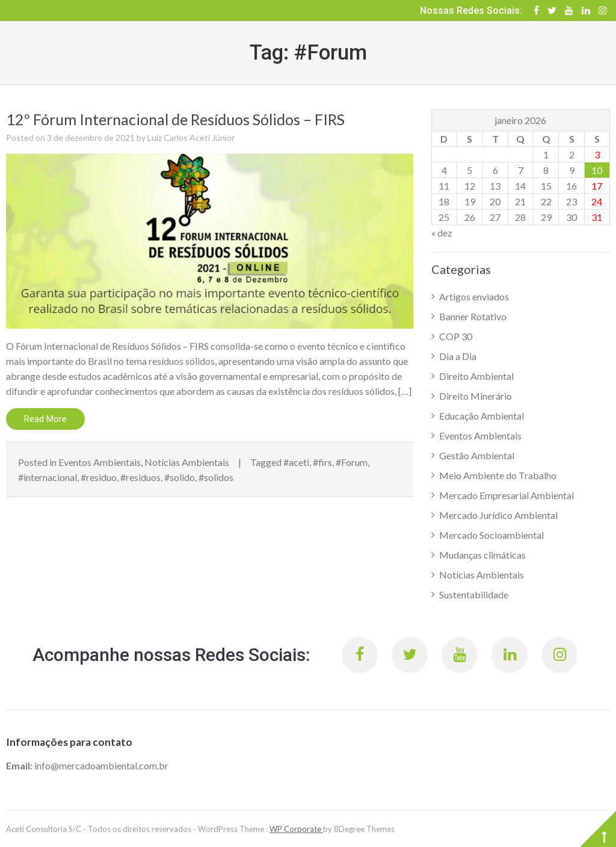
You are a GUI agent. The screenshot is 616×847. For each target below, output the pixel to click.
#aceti (296, 462)
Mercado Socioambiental (491, 535)
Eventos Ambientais (100, 462)
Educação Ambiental (482, 416)
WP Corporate (296, 829)
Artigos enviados (474, 296)
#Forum (352, 462)
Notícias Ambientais (187, 462)
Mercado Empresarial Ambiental (507, 495)
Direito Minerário (476, 396)
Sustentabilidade (474, 594)
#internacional (48, 477)
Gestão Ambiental (477, 455)
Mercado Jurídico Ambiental (498, 515)
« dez (442, 233)
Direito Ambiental (476, 376)
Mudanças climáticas (482, 555)
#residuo (99, 477)
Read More (45, 419)
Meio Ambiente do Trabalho (498, 475)
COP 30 (456, 336)
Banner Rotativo (473, 316)
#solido (180, 477)
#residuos (140, 477)
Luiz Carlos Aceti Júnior (191, 138)
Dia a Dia (458, 356)
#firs (322, 462)
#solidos (216, 477)
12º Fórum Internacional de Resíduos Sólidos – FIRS (177, 119)
